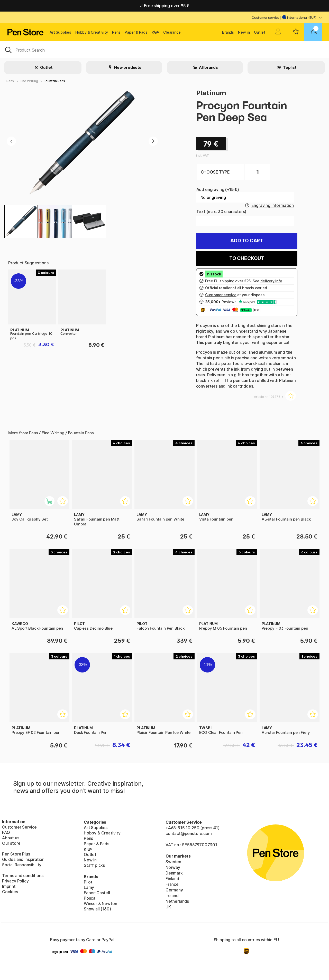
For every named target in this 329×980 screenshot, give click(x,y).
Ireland (172, 896)
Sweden (173, 862)
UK (168, 907)
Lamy (89, 887)
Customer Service (19, 827)
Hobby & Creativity (92, 32)
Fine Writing (29, 81)
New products (127, 67)
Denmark (174, 873)
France (172, 884)
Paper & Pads (136, 32)
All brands (208, 67)
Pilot (88, 882)
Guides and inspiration (23, 859)
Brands (228, 32)
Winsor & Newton (100, 904)
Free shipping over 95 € (165, 6)
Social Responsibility (22, 865)
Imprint (9, 886)
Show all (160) (97, 909)
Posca (90, 898)
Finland (172, 879)
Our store (11, 843)
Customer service (266, 17)
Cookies (10, 892)
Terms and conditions (23, 876)
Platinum (211, 93)
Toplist (289, 67)
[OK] (164, 50)
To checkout (247, 258)
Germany (174, 890)
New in (244, 32)
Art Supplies (60, 32)
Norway (173, 867)
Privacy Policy (15, 881)
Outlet (260, 32)
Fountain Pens (54, 81)
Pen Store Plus (16, 854)
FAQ (6, 832)
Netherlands (177, 901)
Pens (116, 32)
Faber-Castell (97, 893)
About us (11, 838)
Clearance (172, 32)
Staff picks (94, 865)
